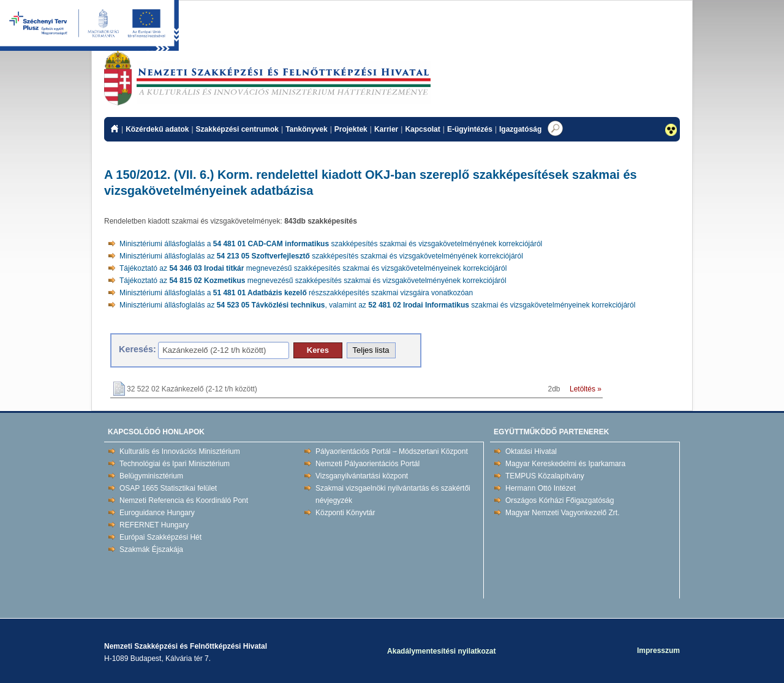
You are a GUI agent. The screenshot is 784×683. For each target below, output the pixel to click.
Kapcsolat (422, 129)
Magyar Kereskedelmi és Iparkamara (565, 464)
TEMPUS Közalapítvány (545, 476)
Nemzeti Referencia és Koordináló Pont (184, 500)
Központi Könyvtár (345, 513)
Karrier (386, 129)
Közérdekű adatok (157, 129)
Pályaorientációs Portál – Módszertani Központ (392, 451)
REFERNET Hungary (154, 525)
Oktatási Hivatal (531, 451)
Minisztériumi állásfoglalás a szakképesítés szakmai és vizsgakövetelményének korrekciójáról (331, 244)
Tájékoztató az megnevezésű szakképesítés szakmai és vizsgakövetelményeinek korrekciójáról (313, 268)
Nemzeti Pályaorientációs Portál (367, 464)
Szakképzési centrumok (237, 129)
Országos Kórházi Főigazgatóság (560, 500)
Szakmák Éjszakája (151, 549)
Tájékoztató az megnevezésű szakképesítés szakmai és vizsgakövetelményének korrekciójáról (313, 281)
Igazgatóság (520, 129)
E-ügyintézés (470, 129)
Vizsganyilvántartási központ (362, 476)
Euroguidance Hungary (157, 513)
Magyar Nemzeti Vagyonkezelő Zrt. (563, 513)
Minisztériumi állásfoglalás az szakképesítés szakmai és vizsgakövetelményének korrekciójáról (321, 256)
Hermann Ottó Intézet (541, 488)
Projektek (351, 129)
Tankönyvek (306, 129)
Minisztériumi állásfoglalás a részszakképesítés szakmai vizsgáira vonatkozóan (296, 293)
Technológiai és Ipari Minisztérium (175, 464)
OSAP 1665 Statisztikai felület (168, 488)
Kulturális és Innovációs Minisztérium (180, 451)
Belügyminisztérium (151, 476)
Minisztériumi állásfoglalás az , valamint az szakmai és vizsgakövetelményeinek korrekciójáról (377, 305)
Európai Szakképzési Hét (160, 537)
